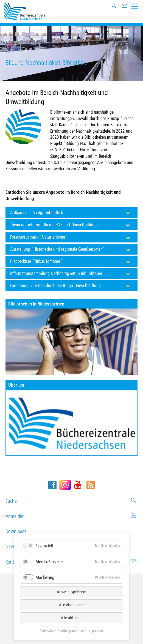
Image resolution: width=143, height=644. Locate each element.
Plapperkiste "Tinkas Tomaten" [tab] (36, 261)
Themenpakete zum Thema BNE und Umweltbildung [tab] (54, 224)
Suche (71, 501)
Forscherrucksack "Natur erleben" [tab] (39, 237)
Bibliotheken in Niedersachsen (36, 304)
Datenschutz (48, 631)
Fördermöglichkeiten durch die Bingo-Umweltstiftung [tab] (56, 285)
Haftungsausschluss (72, 631)
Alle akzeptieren (72, 605)
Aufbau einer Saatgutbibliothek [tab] (37, 212)
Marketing (45, 577)
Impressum (96, 631)
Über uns (16, 385)
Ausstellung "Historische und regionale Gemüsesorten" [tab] (58, 249)
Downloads (71, 531)
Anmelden (71, 516)
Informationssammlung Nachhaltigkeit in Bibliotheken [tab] (56, 273)
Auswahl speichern (71, 592)
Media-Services (50, 562)
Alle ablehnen (72, 618)
